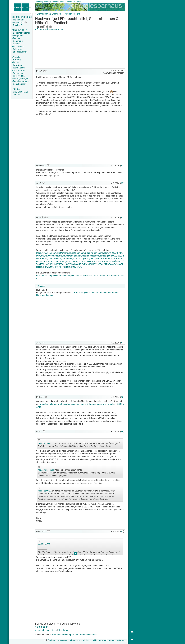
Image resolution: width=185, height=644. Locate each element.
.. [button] (74, 501)
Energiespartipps (20, 81)
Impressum (62, 640)
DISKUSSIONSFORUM (22, 17)
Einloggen (42, 627)
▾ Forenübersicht (72, 14)
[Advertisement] (80, 50)
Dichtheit (17, 44)
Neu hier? (17, 25)
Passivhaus (18, 46)
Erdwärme (17, 65)
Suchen (50, 640)
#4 (122, 343)
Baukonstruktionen (21, 33)
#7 (122, 531)
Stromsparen (18, 70)
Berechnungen (19, 84)
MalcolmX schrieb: (46, 470)
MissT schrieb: (45, 443)
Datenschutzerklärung (81, 640)
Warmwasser (18, 68)
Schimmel (17, 49)
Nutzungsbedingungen (104, 640)
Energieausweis (20, 52)
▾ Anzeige (41, 286)
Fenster (16, 38)
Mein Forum (18, 20)
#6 (122, 432)
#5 (122, 397)
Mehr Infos (63, 630)
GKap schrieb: (44, 544)
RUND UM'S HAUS (20, 92)
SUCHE (16, 95)
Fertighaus (17, 36)
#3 (122, 218)
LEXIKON (16, 89)
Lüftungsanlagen (20, 79)
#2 (122, 183)
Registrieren (18, 23)
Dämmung (17, 41)
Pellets (16, 62)
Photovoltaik (18, 76)
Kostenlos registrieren (46, 630)
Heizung (16, 60)
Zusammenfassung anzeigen (49, 29)
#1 (122, 166)
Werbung (121, 640)
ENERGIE (16, 57)
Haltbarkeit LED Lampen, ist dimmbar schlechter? (74, 635)
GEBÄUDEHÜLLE (19, 30)
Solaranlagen (18, 73)
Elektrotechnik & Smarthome (50, 14)
